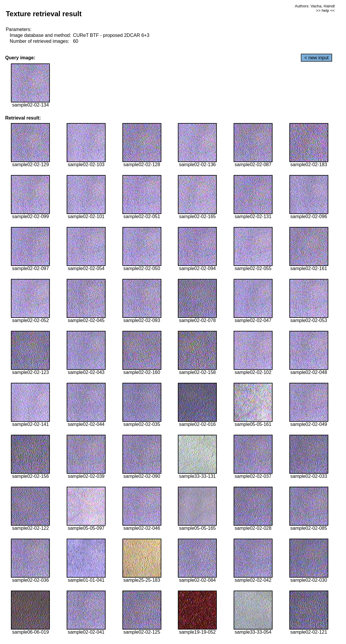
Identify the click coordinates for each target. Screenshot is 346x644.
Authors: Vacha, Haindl (315, 6)
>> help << (325, 10)
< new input (317, 58)
